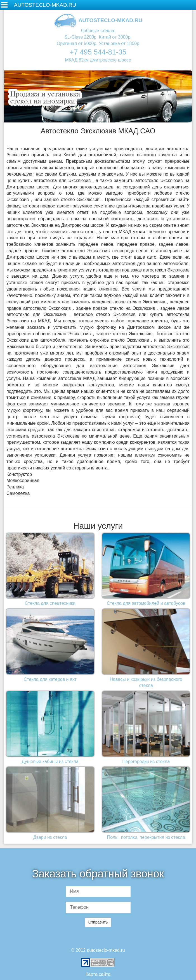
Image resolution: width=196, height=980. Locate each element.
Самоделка (18, 493)
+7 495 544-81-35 (98, 52)
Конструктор (19, 474)
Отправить (98, 922)
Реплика (15, 487)
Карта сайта (98, 974)
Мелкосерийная (23, 480)
